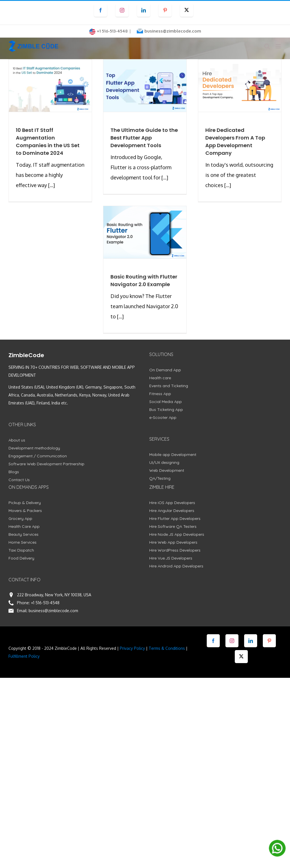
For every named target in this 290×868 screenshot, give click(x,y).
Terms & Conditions (167, 648)
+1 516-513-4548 (45, 603)
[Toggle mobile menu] (279, 46)
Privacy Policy (132, 648)
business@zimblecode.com (173, 31)
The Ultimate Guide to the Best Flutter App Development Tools (144, 138)
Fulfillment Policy (24, 656)
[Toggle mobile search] (267, 46)
